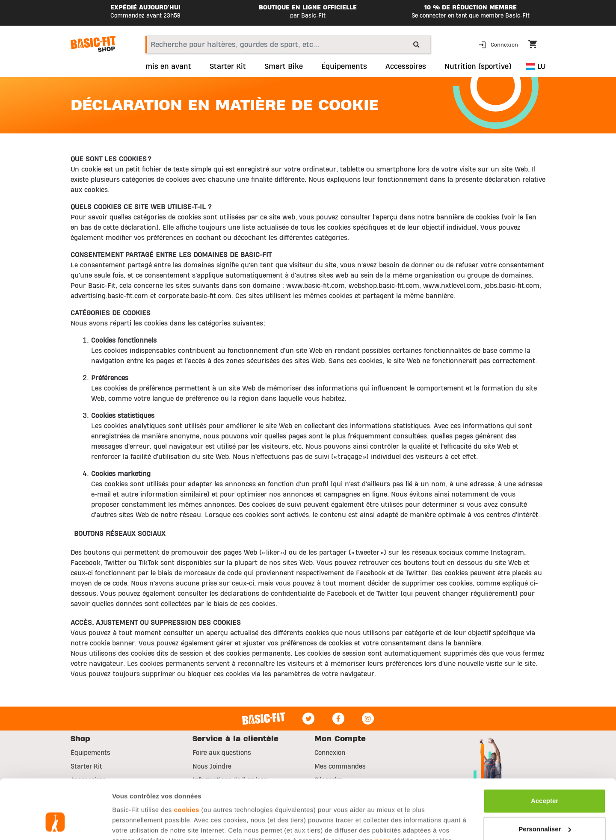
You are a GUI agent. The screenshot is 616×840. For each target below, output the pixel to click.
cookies (187, 759)
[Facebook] (338, 719)
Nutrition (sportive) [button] (478, 67)
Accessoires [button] (406, 67)
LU (536, 67)
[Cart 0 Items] (537, 45)
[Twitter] (308, 719)
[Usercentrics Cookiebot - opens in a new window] (55, 823)
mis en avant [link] (168, 67)
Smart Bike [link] (284, 67)
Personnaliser (545, 778)
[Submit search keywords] (416, 44)
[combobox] (288, 44)
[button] (499, 44)
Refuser (545, 806)
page (383, 789)
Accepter (545, 750)
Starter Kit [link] (228, 67)
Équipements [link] (344, 67)
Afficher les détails (141, 823)
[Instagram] (368, 719)
